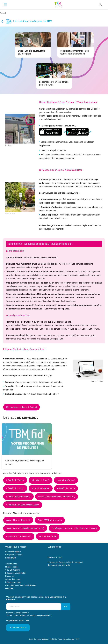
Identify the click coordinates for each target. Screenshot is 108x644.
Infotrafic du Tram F (66, 488)
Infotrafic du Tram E (41, 488)
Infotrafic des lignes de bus (18, 497)
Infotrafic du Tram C (66, 480)
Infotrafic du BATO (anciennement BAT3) (57, 497)
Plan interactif (11, 558)
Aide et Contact (11, 564)
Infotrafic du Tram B (41, 480)
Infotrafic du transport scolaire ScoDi (23, 505)
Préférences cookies (13, 582)
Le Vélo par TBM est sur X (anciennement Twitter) (74, 528)
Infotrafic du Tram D (15, 488)
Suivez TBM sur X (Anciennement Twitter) (25, 528)
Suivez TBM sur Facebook (18, 520)
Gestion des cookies (13, 579)
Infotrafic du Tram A (15, 480)
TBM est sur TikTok (48, 536)
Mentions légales (12, 567)
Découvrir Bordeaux (13, 552)
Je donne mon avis (18, 628)
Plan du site (10, 576)
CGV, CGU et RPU (13, 570)
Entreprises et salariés (14, 555)
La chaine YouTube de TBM (19, 536)
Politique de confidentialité (15, 573)
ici (52, 615)
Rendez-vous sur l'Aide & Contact (21, 407)
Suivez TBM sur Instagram (50, 520)
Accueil (3, 13)
